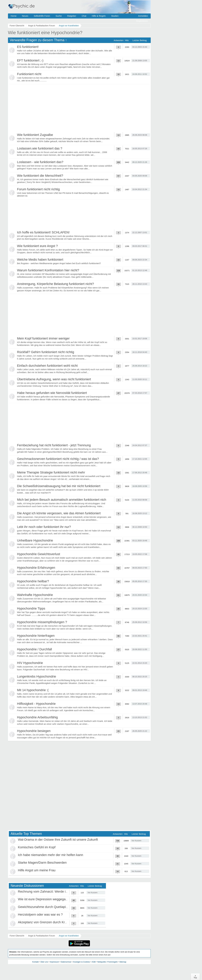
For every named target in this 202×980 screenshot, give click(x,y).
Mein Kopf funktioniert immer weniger (43, 338)
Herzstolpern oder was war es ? (40, 915)
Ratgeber (72, 16)
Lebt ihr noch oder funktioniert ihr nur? (44, 527)
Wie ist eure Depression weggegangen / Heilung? (53, 899)
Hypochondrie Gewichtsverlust (39, 554)
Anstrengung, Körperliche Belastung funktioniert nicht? (56, 284)
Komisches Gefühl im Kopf (37, 847)
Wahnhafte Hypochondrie (35, 595)
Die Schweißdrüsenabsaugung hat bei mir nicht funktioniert (59, 486)
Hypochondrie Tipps (31, 608)
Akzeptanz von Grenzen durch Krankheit (47, 922)
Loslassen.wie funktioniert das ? (40, 148)
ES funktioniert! (28, 47)
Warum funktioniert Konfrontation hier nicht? (48, 270)
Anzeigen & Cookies (81, 962)
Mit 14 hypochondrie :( (33, 690)
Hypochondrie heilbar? (33, 581)
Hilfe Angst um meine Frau (37, 870)
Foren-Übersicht (17, 936)
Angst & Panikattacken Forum (42, 936)
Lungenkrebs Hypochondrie (37, 676)
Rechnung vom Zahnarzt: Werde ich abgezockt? (52, 892)
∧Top (195, 977)
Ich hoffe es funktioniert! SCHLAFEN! (43, 232)
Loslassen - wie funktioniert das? (40, 162)
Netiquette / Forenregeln (107, 962)
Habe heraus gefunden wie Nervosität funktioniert (52, 393)
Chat (84, 16)
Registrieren (142, 21)
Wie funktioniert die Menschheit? (40, 176)
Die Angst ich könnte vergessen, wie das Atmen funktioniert (59, 513)
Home (14, 16)
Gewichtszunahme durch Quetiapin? (44, 907)
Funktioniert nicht (29, 74)
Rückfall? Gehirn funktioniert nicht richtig (46, 352)
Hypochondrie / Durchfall (35, 649)
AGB (94, 962)
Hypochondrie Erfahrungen (36, 568)
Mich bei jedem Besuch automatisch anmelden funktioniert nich (62, 500)
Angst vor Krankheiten (69, 936)
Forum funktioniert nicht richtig (38, 189)
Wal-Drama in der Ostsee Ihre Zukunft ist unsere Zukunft (58, 840)
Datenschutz (66, 962)
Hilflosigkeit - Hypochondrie (36, 704)
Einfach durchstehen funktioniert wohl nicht (47, 366)
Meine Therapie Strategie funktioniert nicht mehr (51, 472)
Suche (59, 16)
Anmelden (143, 16)
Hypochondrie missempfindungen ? (42, 622)
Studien (115, 16)
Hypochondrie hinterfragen (36, 636)
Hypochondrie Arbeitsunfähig (37, 717)
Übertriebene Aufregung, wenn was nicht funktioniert (54, 379)
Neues (25, 16)
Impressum (54, 962)
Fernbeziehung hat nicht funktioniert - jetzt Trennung (54, 445)
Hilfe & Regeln (99, 16)
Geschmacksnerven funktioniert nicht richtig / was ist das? (58, 459)
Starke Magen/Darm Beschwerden (42, 863)
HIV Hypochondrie (30, 663)
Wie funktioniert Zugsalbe (35, 135)
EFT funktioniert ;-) (30, 60)
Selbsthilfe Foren (42, 16)
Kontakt (36, 962)
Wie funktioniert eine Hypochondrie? (45, 33)
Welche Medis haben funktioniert (40, 260)
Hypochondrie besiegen (34, 731)
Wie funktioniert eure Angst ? (37, 246)
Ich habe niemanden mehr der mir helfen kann (51, 855)
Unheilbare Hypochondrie (35, 540)
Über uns (44, 962)
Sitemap (123, 962)
